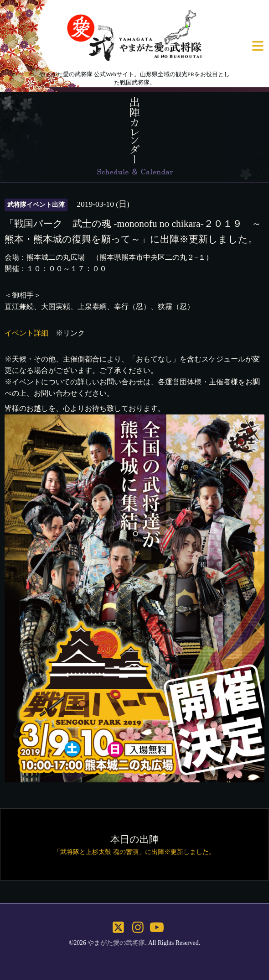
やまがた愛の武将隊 (116, 943)
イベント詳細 (26, 333)
